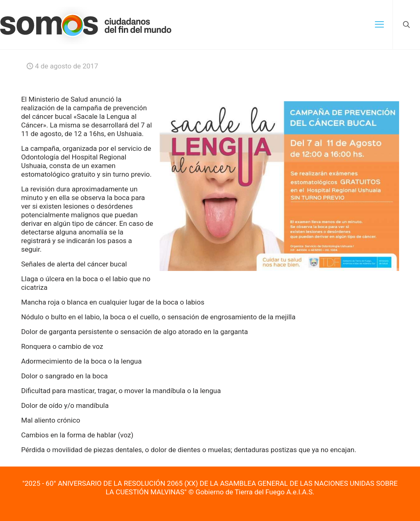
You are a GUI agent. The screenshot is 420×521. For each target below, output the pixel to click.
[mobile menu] (379, 25)
